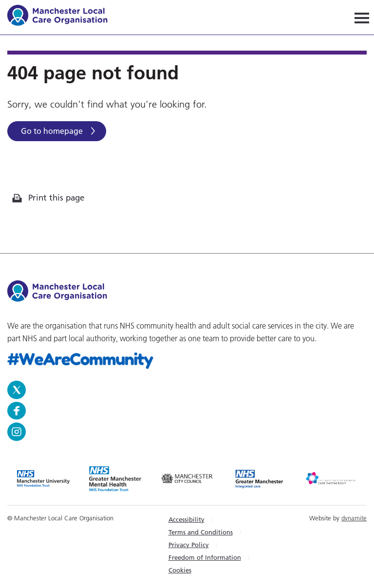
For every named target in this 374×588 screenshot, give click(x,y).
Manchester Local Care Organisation (62, 17)
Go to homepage (52, 131)
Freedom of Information (205, 557)
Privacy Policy (189, 545)
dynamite (354, 518)
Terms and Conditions (201, 532)
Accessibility (187, 519)
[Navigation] (362, 17)
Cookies (180, 570)
